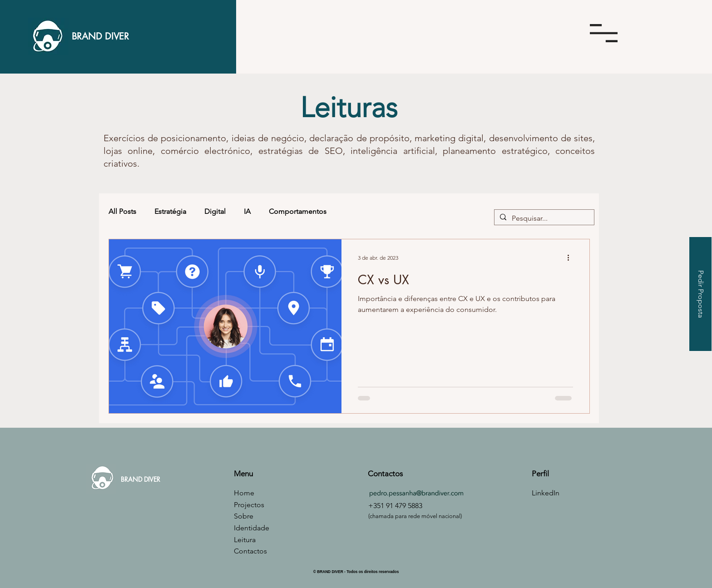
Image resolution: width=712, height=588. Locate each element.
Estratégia (170, 211)
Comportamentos (298, 211)
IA (247, 211)
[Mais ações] (572, 258)
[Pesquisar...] (543, 218)
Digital (215, 211)
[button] (604, 33)
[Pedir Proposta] (700, 294)
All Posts (122, 211)
